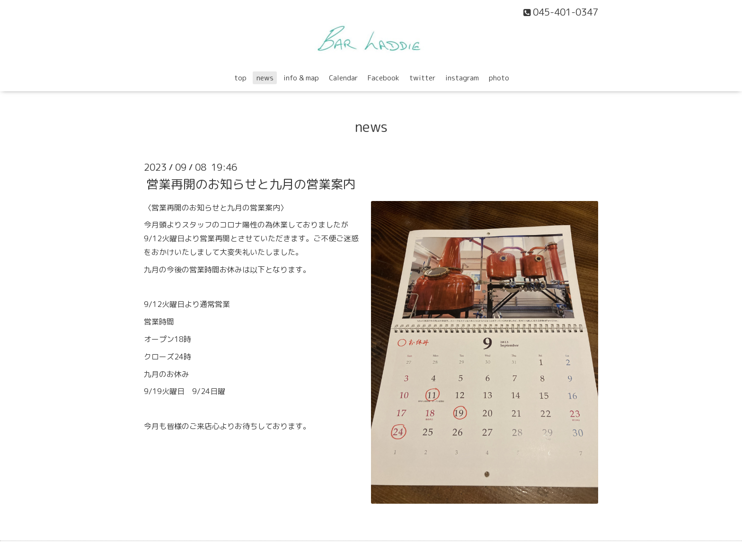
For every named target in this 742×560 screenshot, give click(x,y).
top (240, 78)
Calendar (343, 78)
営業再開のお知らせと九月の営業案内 (251, 184)
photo (499, 78)
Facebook (384, 78)
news (265, 78)
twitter (422, 78)
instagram (462, 78)
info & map (301, 78)
